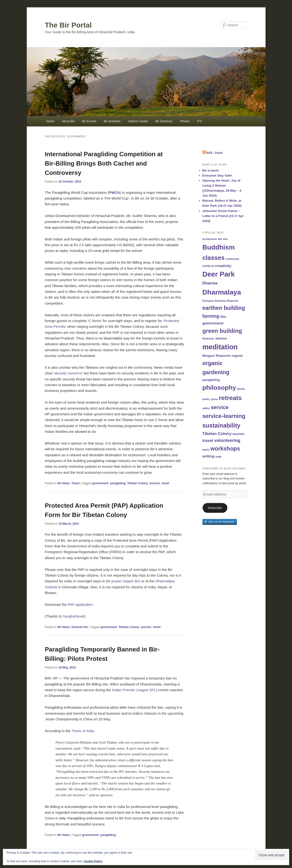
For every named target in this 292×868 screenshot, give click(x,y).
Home (50, 121)
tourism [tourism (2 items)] (239, 434)
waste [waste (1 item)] (206, 450)
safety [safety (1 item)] (206, 408)
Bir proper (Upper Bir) (123, 581)
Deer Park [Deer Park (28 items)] (219, 274)
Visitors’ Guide (138, 121)
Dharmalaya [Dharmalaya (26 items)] (222, 292)
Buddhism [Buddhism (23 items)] (219, 247)
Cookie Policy (93, 861)
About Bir (68, 121)
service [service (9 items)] (220, 407)
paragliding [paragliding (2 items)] (211, 380)
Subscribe (215, 508)
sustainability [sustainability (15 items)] (221, 425)
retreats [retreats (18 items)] (230, 398)
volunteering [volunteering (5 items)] (227, 440)
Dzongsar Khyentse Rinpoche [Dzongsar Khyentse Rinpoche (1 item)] (220, 301)
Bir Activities (112, 121)
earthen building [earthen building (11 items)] (224, 308)
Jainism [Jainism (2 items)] (221, 338)
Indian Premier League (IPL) (134, 690)
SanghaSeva (73, 616)
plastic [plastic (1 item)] (241, 389)
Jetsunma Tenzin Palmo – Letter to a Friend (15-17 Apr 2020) (223, 216)
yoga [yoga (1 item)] (218, 456)
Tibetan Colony (138, 483)
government (100, 483)
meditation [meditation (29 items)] (220, 347)
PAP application (80, 604)
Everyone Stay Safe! (217, 175)
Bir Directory (164, 121)
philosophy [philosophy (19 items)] (219, 388)
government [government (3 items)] (213, 323)
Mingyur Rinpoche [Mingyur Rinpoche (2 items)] (217, 356)
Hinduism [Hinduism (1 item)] (208, 339)
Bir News (64, 483)
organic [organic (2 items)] (237, 356)
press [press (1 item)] (214, 399)
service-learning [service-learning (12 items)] (224, 416)
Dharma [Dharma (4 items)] (210, 283)
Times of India (83, 731)
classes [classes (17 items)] (214, 258)
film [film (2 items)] (223, 317)
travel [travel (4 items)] (208, 441)
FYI (200, 121)
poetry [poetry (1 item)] (206, 399)
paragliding (118, 483)
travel (165, 483)
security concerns (68, 373)
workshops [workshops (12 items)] (225, 449)
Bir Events (89, 121)
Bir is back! (211, 170)
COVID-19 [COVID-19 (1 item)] (208, 266)
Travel (76, 483)
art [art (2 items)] (220, 239)
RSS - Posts (213, 153)
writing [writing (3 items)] (209, 456)
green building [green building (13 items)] (222, 331)
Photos (185, 121)
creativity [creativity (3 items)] (223, 266)
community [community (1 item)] (232, 259)
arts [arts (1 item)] (225, 239)
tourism (155, 483)
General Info (80, 627)
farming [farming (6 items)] (211, 316)
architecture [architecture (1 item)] (210, 239)
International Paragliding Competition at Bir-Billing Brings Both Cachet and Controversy (104, 163)
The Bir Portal (68, 25)
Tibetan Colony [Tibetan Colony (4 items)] (217, 434)
